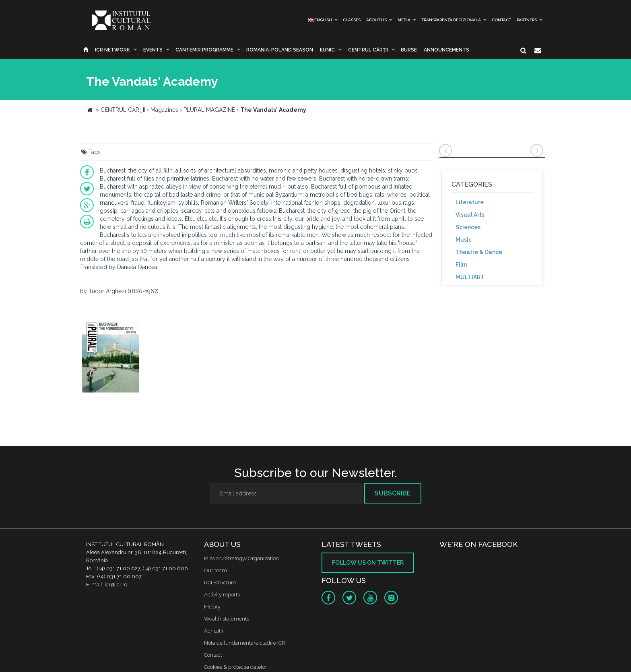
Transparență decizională (451, 20)
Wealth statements (227, 619)
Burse (409, 50)
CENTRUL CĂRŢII (368, 50)
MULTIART (470, 277)
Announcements (446, 50)
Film (461, 265)
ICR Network (112, 50)
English (320, 20)
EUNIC (327, 50)
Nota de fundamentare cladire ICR (245, 643)
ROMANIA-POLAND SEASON (280, 50)
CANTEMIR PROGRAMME (204, 50)
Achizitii (213, 631)
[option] (110, 357)
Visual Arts (470, 215)
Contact (501, 20)
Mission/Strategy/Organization (241, 558)
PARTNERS (527, 20)
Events (153, 50)
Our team (215, 570)
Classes (352, 20)
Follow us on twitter (368, 563)
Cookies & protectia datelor (236, 667)
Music (464, 240)
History (212, 607)
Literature (470, 202)
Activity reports (222, 595)
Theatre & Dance (479, 252)
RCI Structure (220, 583)
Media (404, 20)
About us (376, 20)
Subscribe (393, 493)
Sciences (468, 227)
